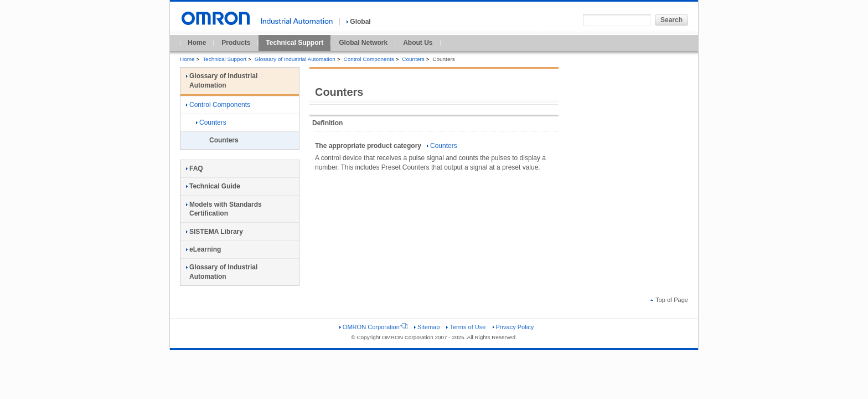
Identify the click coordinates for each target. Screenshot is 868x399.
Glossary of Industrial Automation (295, 59)
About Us (418, 43)
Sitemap (427, 327)
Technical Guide (213, 186)
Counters (413, 59)
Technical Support (294, 43)
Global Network (363, 43)
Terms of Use (466, 327)
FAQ (195, 168)
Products (236, 43)
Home (197, 43)
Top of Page (669, 300)
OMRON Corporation (373, 327)
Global (358, 22)
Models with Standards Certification (224, 209)
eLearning (203, 249)
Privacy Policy (513, 327)
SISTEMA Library (215, 232)
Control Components (368, 59)
